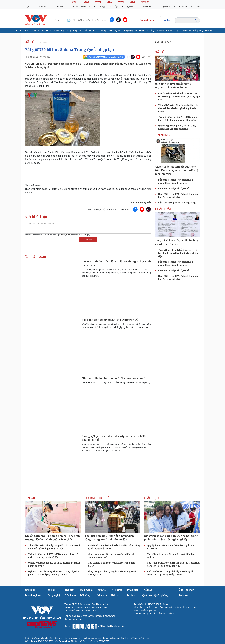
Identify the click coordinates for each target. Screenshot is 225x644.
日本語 (102, 7)
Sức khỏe (139, 30)
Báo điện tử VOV (163, 42)
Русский (166, 7)
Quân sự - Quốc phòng (193, 30)
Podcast (209, 30)
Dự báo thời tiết (98, 498)
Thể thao (87, 30)
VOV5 (121, 2)
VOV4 (110, 2)
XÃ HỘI (30, 42)
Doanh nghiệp (115, 30)
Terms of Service (80, 235)
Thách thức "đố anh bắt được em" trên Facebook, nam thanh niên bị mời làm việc (178, 253)
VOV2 (86, 2)
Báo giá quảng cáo (73, 619)
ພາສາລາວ (148, 7)
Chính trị (18, 30)
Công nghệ (128, 30)
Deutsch (60, 7)
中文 (27, 7)
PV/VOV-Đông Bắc (141, 203)
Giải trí (169, 30)
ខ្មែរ (116, 7)
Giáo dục (151, 498)
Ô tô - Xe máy (100, 30)
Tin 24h (43, 42)
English (167, 20)
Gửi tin (88, 240)
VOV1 (75, 2)
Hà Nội (57, 20)
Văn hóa (160, 30)
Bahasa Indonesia (81, 7)
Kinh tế (56, 30)
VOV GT (145, 2)
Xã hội (26, 30)
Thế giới (35, 30)
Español (183, 7)
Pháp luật (77, 30)
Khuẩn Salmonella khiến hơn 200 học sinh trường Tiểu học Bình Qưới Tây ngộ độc (179, 97)
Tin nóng (162, 135)
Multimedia (46, 30)
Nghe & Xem (149, 20)
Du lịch (177, 30)
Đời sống (150, 30)
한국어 (130, 7)
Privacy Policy (66, 235)
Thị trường (66, 30)
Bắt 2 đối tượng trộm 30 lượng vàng (177, 203)
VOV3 (98, 2)
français (43, 7)
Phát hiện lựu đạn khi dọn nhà (174, 189)
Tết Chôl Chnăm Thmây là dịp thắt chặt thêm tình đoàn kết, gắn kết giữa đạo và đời (179, 108)
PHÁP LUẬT (163, 209)
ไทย (198, 7)
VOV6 (133, 2)
